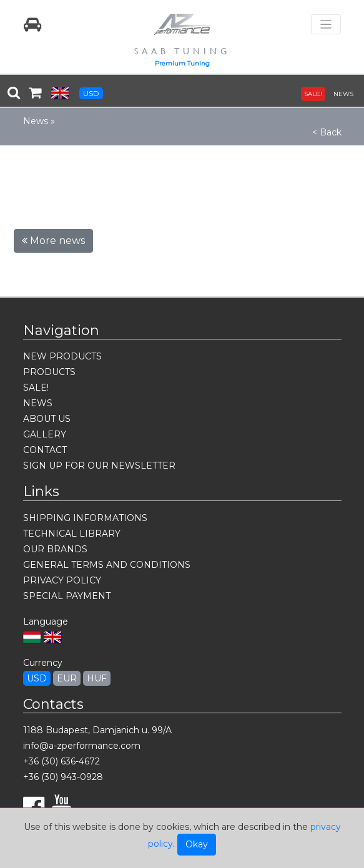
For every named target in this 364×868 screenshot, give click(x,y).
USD (91, 93)
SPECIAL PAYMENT (67, 596)
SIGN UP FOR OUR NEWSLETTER (99, 466)
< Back (327, 132)
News (36, 121)
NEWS (343, 94)
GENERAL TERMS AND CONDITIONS (107, 565)
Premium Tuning (182, 63)
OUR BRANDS (55, 549)
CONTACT (45, 450)
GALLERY (45, 434)
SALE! (313, 94)
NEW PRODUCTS (62, 356)
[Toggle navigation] (326, 25)
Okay (197, 844)
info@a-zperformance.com (82, 746)
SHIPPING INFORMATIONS (85, 518)
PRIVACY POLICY (62, 580)
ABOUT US (47, 419)
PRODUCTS (49, 372)
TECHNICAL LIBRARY (72, 534)
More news (53, 241)
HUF (97, 678)
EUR (67, 678)
